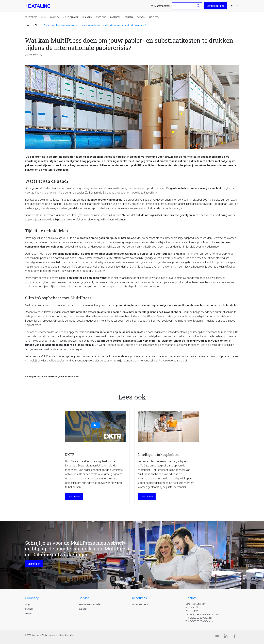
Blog (37, 25)
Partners (115, 17)
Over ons (101, 17)
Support (83, 609)
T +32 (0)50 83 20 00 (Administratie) (203, 614)
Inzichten (154, 17)
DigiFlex (55, 17)
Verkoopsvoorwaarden (90, 604)
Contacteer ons (216, 6)
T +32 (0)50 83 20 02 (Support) (200, 621)
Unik (44, 17)
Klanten (87, 17)
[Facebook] (235, 637)
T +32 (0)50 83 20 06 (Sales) (199, 618)
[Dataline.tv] (217, 637)
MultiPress (31, 17)
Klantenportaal (162, 6)
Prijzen (129, 17)
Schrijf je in (34, 564)
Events (141, 17)
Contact (29, 609)
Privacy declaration (66, 635)
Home (28, 25)
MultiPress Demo (140, 604)
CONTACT (191, 598)
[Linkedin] (226, 637)
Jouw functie (71, 17)
